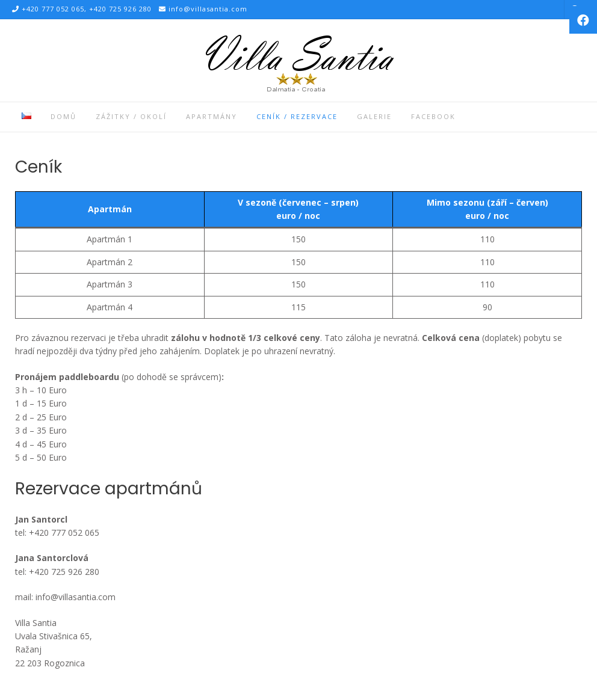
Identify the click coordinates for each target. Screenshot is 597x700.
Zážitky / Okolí (131, 116)
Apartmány (212, 116)
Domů (63, 116)
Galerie (374, 116)
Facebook (433, 116)
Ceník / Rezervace (297, 116)
